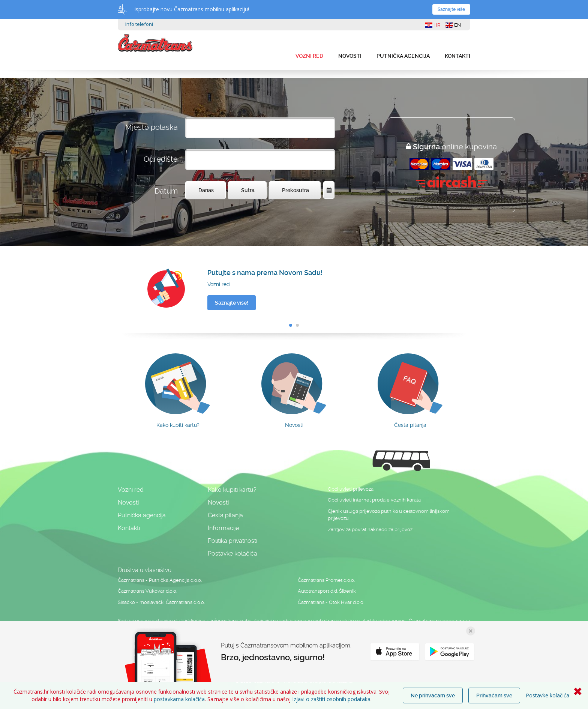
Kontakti (457, 56)
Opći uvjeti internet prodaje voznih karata (374, 500)
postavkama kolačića (179, 699)
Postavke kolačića (547, 695)
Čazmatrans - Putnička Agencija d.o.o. (160, 580)
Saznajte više (451, 9)
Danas (206, 190)
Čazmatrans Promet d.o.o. (326, 580)
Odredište (161, 159)
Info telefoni (139, 24)
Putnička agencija (403, 56)
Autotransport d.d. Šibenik (327, 591)
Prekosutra (295, 190)
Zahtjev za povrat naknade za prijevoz (370, 529)
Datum (166, 191)
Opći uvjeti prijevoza (351, 489)
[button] (291, 325)
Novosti (350, 56)
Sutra (248, 190)
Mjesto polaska (151, 127)
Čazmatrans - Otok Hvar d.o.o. (331, 602)
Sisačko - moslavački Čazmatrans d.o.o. (161, 602)
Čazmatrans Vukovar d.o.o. (147, 591)
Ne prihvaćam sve (433, 695)
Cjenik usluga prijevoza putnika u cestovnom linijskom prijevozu (389, 515)
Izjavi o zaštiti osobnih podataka (331, 699)
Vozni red (309, 56)
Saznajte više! (232, 303)
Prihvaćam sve (494, 695)
